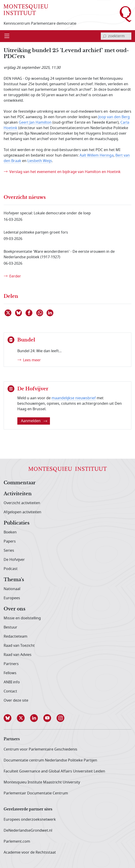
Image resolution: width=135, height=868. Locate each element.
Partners (11, 664)
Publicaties (17, 523)
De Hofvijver (14, 560)
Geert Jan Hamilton (35, 122)
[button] (10, 718)
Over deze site (16, 700)
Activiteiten (18, 494)
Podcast (11, 569)
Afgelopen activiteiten (22, 512)
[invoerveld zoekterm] (116, 36)
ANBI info (12, 682)
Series (9, 551)
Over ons (14, 609)
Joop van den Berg (114, 117)
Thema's (14, 580)
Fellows (10, 673)
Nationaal (12, 589)
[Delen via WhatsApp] (40, 313)
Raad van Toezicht (19, 646)
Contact (10, 691)
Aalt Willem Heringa (97, 155)
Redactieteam (16, 636)
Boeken (10, 532)
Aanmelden (34, 421)
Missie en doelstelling (22, 618)
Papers (10, 541)
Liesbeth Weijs (40, 161)
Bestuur (10, 627)
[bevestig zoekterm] (104, 36)
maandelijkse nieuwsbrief (74, 398)
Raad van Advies (18, 655)
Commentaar (20, 483)
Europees (12, 598)
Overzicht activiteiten (22, 503)
